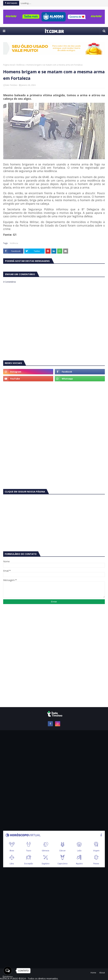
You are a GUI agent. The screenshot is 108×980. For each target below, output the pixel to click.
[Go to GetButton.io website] (8, 977)
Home (93, 973)
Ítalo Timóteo (11, 85)
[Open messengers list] (8, 971)
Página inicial (9, 65)
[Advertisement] (54, 408)
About (102, 973)
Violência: (21, 65)
